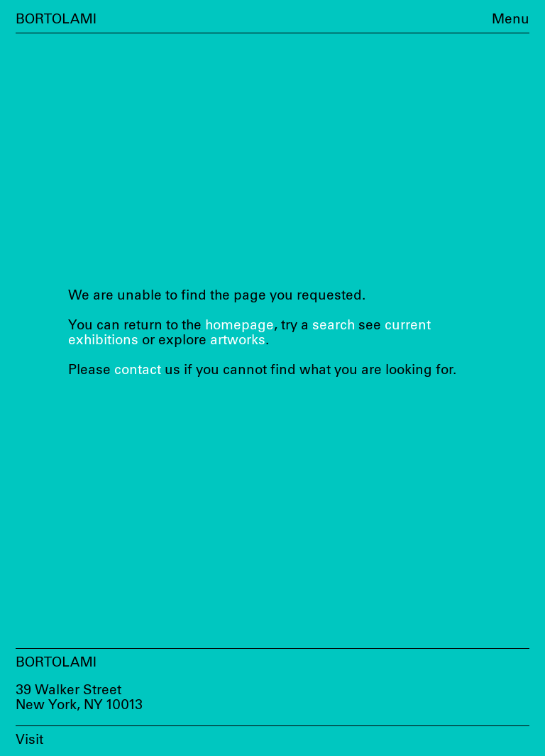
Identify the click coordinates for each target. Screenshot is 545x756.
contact (138, 370)
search (334, 325)
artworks (238, 340)
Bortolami (56, 20)
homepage (240, 325)
